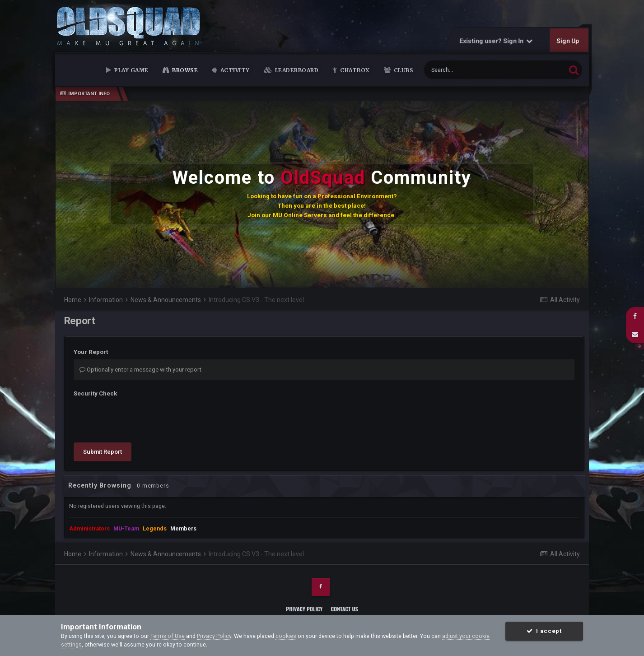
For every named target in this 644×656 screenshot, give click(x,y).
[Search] (473, 70)
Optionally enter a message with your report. (141, 370)
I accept (544, 631)
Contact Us (344, 609)
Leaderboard (296, 70)
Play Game (131, 70)
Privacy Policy (304, 609)
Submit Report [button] (103, 452)
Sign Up (568, 41)
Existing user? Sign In (496, 41)
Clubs (403, 70)
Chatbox (354, 70)
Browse (184, 70)
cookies (286, 636)
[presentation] (142, 418)
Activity (234, 70)
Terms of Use (168, 636)
